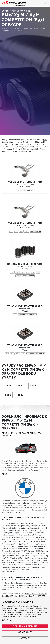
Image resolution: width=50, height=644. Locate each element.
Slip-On (30, 190)
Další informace (8, 620)
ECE (24, 190)
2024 (27, 231)
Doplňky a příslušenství (25, 276)
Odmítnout (25, 632)
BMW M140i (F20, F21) (10, 596)
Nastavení (25, 638)
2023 (21, 231)
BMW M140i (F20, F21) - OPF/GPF (32, 596)
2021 (11, 231)
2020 (19, 190)
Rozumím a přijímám (25, 626)
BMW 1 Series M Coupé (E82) (36, 594)
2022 (16, 231)
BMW (45, 140)
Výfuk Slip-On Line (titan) (25, 182)
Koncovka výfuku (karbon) (25, 264)
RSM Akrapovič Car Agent (11, 28)
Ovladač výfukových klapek (25, 306)
